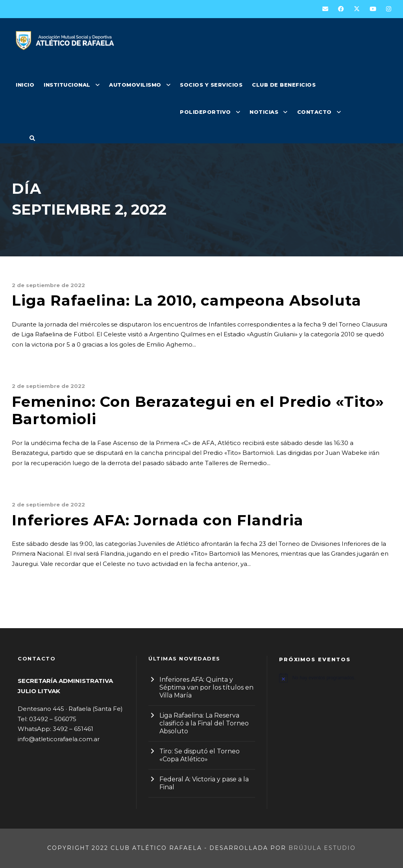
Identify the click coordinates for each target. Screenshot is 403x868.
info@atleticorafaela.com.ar (59, 739)
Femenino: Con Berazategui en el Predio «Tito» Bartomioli (198, 410)
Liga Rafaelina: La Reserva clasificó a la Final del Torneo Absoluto (204, 723)
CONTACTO (314, 112)
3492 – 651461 (73, 729)
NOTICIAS (264, 112)
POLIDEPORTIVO (205, 112)
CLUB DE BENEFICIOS (284, 85)
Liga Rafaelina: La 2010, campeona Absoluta (187, 300)
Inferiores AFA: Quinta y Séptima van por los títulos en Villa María (206, 687)
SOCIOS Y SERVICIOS (211, 85)
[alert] (332, 678)
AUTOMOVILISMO (135, 85)
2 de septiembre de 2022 (48, 285)
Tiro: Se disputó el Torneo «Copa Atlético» (200, 755)
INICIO (25, 85)
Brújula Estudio (322, 848)
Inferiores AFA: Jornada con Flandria (158, 520)
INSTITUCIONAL (67, 85)
